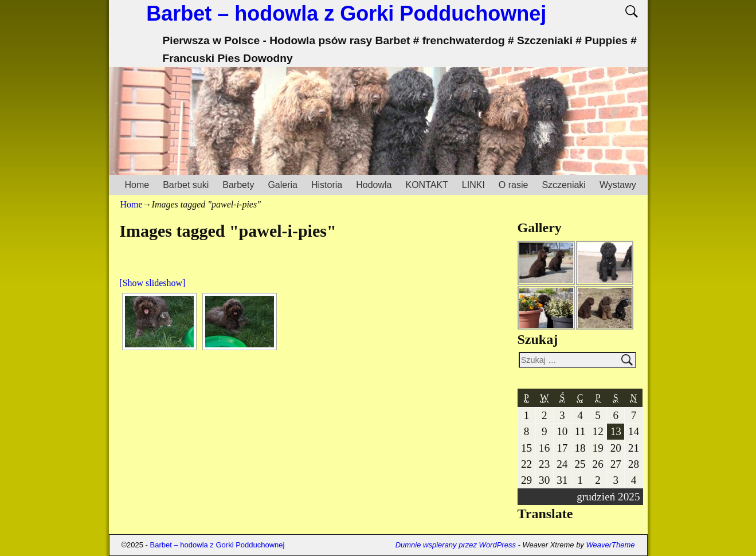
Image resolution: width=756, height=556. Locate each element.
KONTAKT (426, 185)
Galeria (283, 185)
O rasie (514, 185)
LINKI (473, 185)
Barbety (238, 185)
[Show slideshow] (152, 283)
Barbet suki (186, 185)
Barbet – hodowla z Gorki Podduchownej (346, 13)
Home (137, 185)
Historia (327, 185)
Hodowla (374, 185)
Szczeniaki (563, 185)
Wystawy (618, 185)
